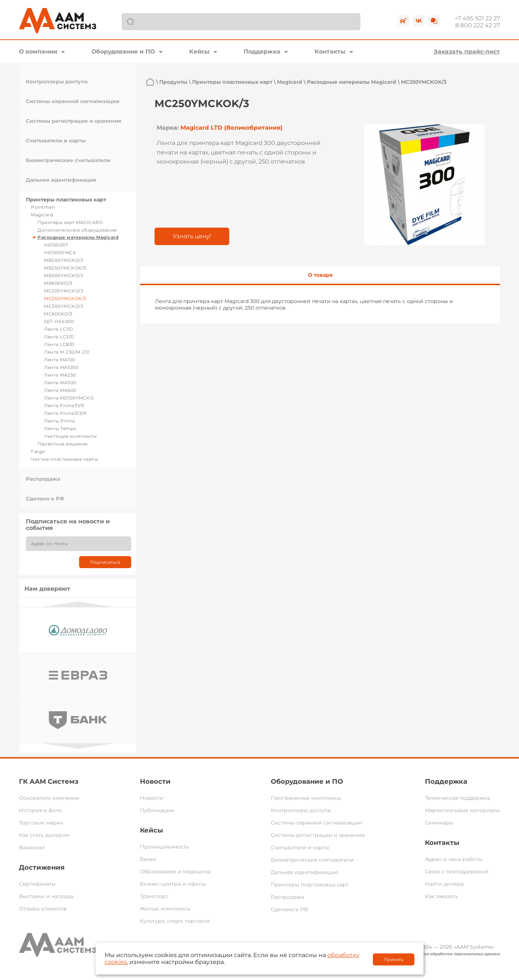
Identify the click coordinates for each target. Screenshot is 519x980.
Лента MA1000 (61, 367)
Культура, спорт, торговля (175, 921)
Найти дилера (444, 884)
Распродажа (43, 479)
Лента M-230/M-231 (67, 352)
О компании (38, 52)
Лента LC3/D (59, 337)
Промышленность (164, 847)
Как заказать (442, 896)
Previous (78, 604)
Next (78, 746)
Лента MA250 (60, 375)
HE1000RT (56, 245)
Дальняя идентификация (61, 180)
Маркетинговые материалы (463, 810)
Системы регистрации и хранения (74, 121)
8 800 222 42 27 (478, 25)
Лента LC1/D (59, 329)
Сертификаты (37, 884)
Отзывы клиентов (43, 909)
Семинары (439, 823)
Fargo (38, 451)
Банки (148, 859)
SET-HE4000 (59, 321)
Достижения (42, 867)
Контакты (330, 52)
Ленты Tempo (61, 428)
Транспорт (154, 896)
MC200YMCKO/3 (64, 291)
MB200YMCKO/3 (64, 260)
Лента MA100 (60, 360)
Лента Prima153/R (65, 413)
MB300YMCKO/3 (64, 275)
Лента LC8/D (59, 344)
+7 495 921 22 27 (477, 18)
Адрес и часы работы (454, 859)
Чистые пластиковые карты (64, 459)
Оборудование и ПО (123, 52)
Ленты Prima (60, 421)
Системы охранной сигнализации (73, 101)
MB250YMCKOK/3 (65, 268)
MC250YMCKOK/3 (65, 298)
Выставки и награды (46, 896)
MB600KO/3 (58, 283)
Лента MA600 (60, 390)
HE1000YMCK (60, 253)
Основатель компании (49, 798)
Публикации (157, 810)
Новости (155, 782)
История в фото (40, 810)
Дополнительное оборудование (77, 230)
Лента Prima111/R (64, 406)
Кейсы (199, 52)
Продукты (173, 82)
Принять (394, 959)
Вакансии (32, 847)
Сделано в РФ (45, 499)
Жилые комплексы (165, 909)
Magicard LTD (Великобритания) (231, 128)
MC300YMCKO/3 (64, 306)
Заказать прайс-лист (467, 52)
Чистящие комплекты (70, 436)
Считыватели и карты (56, 141)
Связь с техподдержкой (457, 871)
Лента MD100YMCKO (69, 398)
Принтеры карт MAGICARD (70, 222)
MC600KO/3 (58, 314)
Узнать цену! (192, 236)
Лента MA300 (60, 383)
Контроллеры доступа (57, 82)
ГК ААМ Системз (49, 782)
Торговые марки (41, 823)
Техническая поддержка (457, 798)
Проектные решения (63, 444)
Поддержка (262, 52)
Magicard (42, 215)
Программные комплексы (306, 798)
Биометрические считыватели (68, 160)
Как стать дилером (44, 835)
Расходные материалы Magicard (78, 237)
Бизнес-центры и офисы (173, 884)
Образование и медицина (175, 871)
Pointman (43, 207)
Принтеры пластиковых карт (66, 200)
